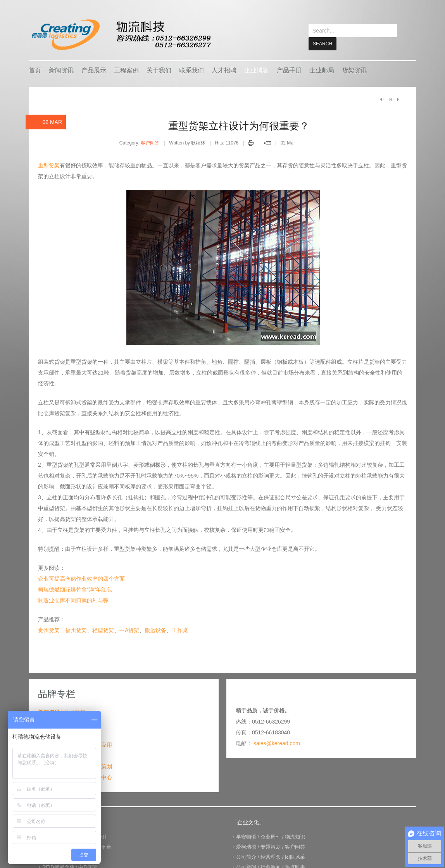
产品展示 (94, 70)
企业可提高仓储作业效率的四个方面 (81, 578)
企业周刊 (271, 836)
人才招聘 (224, 70)
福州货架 (76, 630)
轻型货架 (103, 630)
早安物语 (246, 836)
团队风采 (295, 857)
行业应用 (101, 744)
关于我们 (159, 70)
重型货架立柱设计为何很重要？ (239, 125)
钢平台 (104, 847)
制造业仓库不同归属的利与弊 (73, 600)
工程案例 (126, 70)
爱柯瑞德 (246, 847)
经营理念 (271, 857)
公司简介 (246, 857)
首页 (35, 70)
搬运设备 (155, 630)
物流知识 (295, 836)
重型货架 (49, 165)
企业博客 (257, 70)
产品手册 (289, 70)
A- (399, 99)
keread (121, 35)
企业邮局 (322, 70)
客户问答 (150, 143)
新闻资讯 (61, 70)
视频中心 (101, 777)
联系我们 (191, 70)
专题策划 (101, 766)
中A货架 (129, 630)
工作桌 (180, 630)
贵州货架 (49, 630)
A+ (382, 99)
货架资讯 (354, 70)
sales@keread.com (277, 743)
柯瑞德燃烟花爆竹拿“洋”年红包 (75, 589)
